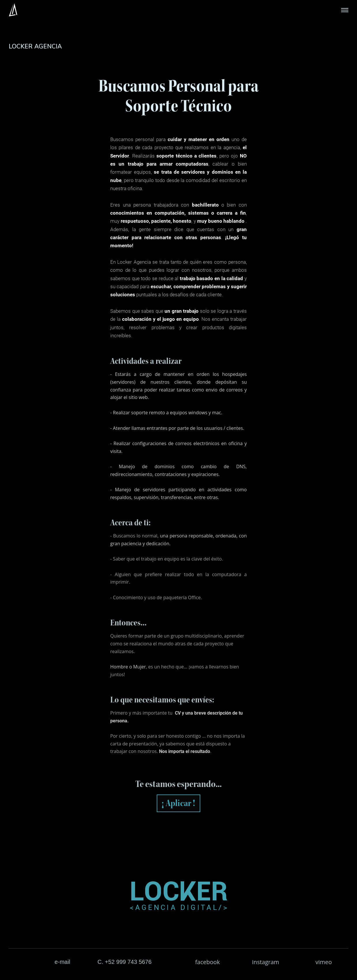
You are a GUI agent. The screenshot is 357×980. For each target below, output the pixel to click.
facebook (207, 962)
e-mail (62, 962)
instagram (266, 962)
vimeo (324, 962)
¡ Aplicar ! (178, 803)
